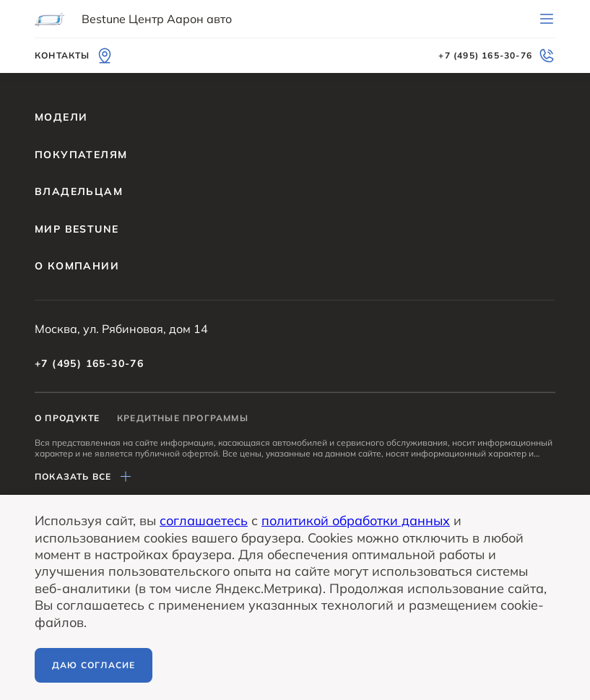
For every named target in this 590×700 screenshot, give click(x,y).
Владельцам (79, 191)
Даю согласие (94, 665)
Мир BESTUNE (77, 229)
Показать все (84, 477)
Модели (61, 117)
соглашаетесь (204, 520)
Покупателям (81, 155)
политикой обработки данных (356, 520)
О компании (77, 266)
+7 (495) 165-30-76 (89, 363)
